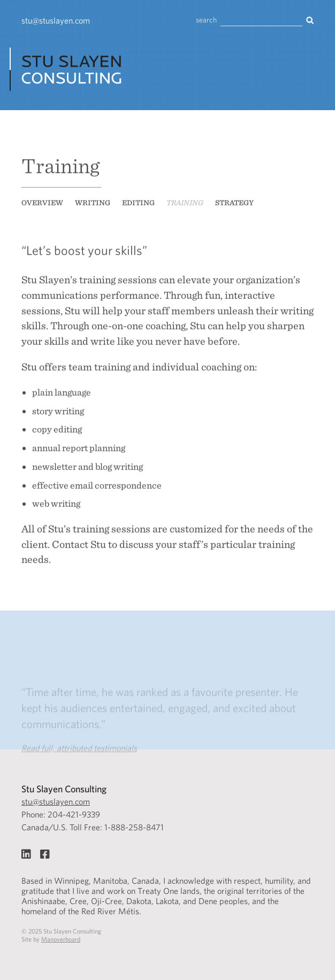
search (206, 20)
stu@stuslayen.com (56, 20)
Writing (93, 206)
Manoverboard (61, 939)
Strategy (234, 206)
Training (185, 206)
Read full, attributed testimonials (79, 755)
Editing (138, 206)
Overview (42, 206)
